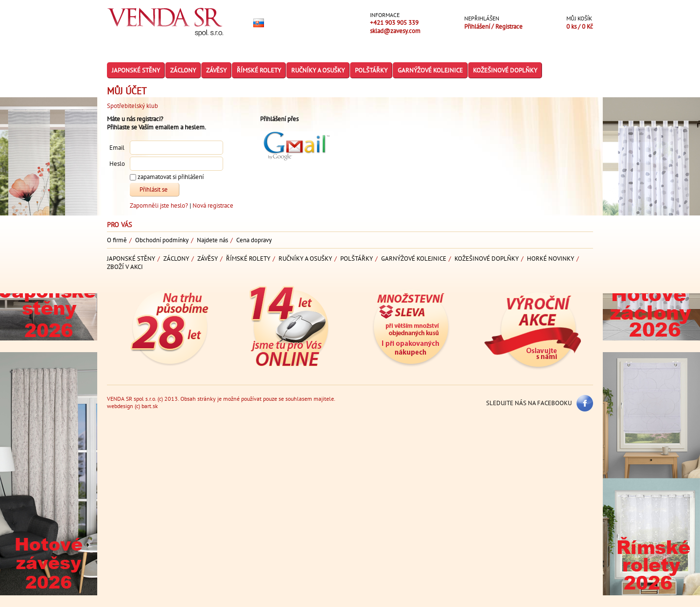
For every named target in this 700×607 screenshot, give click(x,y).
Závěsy (216, 70)
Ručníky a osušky (318, 70)
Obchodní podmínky (162, 240)
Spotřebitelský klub (132, 106)
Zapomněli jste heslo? (160, 205)
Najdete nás (212, 240)
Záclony (183, 70)
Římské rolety (259, 70)
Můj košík (579, 18)
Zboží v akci (125, 267)
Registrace (509, 27)
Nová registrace (213, 205)
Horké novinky (551, 259)
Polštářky (371, 70)
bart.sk (150, 406)
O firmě (117, 240)
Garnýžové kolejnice (430, 70)
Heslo (117, 164)
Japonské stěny (136, 70)
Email (117, 148)
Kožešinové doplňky (505, 70)
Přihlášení (478, 27)
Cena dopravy (254, 240)
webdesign (120, 406)
